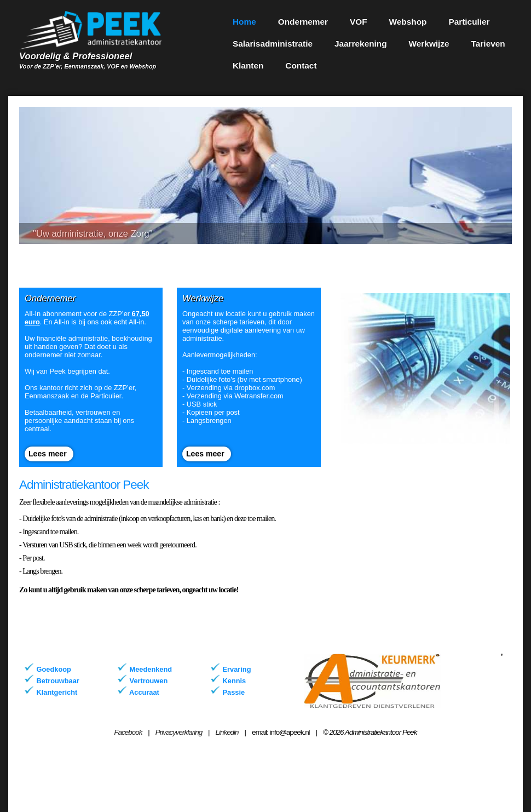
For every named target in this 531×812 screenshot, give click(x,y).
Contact (301, 65)
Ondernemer (303, 22)
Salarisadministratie (273, 44)
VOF (359, 22)
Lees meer (48, 454)
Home (244, 22)
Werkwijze (429, 44)
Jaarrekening (361, 44)
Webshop (408, 22)
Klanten (248, 65)
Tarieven (488, 44)
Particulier (469, 22)
